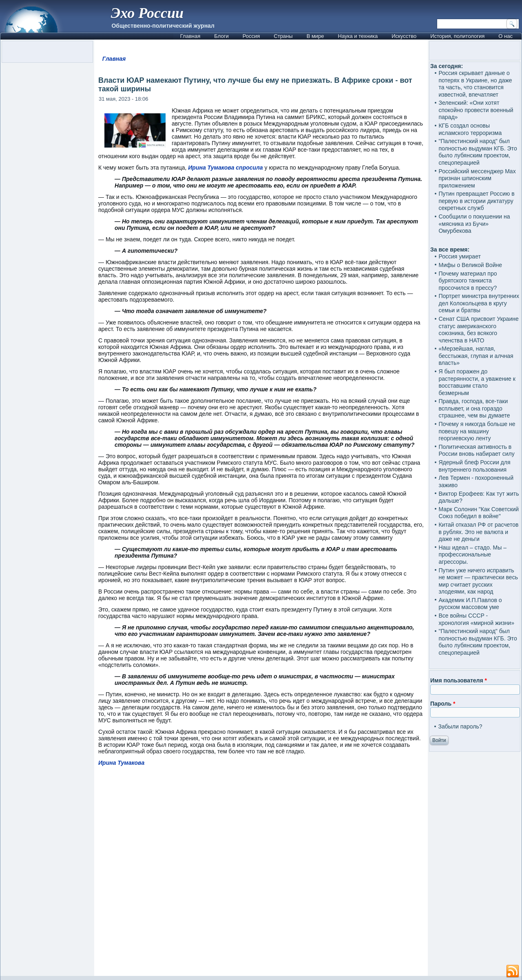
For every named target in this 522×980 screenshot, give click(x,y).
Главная (190, 36)
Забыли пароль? (460, 726)
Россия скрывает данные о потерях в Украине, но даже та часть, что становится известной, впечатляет (475, 84)
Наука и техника (358, 36)
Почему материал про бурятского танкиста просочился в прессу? (468, 281)
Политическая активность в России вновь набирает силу (476, 450)
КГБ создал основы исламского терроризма (470, 129)
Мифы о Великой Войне (470, 265)
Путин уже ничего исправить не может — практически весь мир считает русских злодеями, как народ (478, 581)
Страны (283, 36)
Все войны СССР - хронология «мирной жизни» (476, 619)
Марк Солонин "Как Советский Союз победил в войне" (479, 513)
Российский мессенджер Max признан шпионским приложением (477, 178)
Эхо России (147, 13)
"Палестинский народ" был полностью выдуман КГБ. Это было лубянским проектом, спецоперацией (478, 152)
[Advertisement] (261, 875)
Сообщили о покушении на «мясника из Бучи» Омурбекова (474, 224)
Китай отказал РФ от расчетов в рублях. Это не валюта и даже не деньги (478, 532)
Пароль (443, 704)
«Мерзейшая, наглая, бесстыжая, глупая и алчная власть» (476, 356)
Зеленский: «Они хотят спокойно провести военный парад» (476, 110)
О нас (505, 36)
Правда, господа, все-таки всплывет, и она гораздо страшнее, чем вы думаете (474, 408)
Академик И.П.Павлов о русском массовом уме (470, 604)
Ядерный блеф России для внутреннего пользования (474, 466)
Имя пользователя (459, 680)
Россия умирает (459, 256)
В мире (315, 36)
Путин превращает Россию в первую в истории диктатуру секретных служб (476, 201)
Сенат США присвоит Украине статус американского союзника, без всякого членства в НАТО (478, 330)
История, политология (457, 36)
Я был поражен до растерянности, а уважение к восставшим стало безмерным (477, 382)
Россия (251, 36)
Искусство (404, 36)
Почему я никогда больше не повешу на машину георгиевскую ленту (477, 431)
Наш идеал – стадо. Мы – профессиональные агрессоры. (472, 555)
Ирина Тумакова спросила (225, 168)
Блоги (221, 36)
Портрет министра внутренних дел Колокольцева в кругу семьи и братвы (479, 303)
